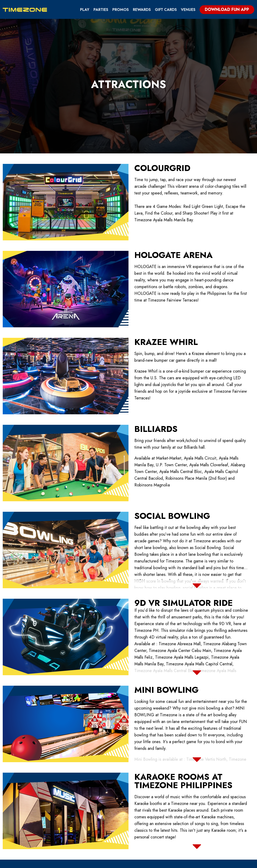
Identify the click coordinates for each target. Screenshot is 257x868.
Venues (188, 10)
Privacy (191, 801)
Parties (101, 10)
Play (85, 10)
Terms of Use (197, 808)
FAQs (189, 823)
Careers (146, 823)
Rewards (142, 10)
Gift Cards (166, 10)
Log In (234, 863)
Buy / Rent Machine (157, 816)
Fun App (146, 801)
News (144, 830)
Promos (121, 10)
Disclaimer (194, 816)
